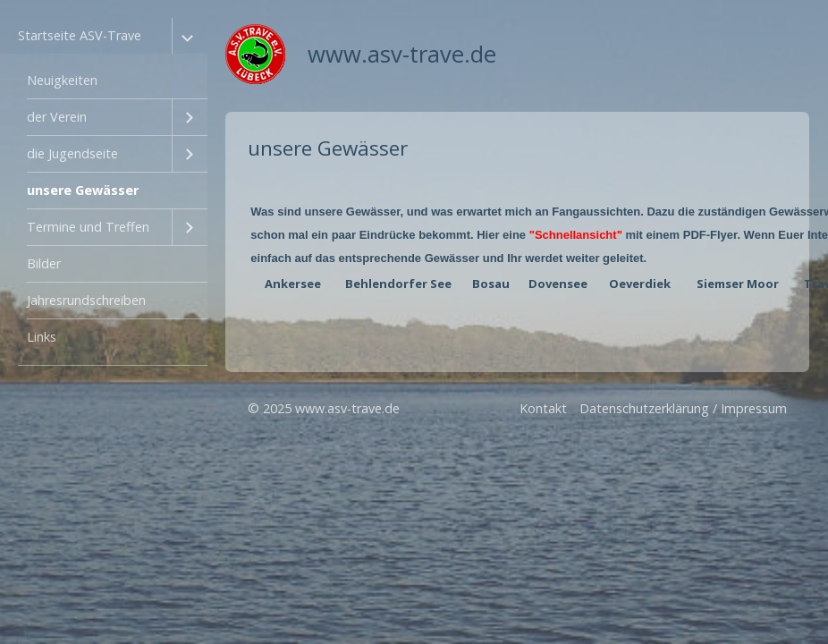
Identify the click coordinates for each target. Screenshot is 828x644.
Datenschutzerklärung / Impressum (683, 408)
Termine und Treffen (88, 227)
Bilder (44, 263)
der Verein (57, 117)
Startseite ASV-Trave (80, 35)
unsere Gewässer (83, 190)
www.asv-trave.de (402, 54)
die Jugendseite (72, 153)
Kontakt (543, 408)
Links (42, 337)
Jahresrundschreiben (86, 300)
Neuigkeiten (62, 80)
